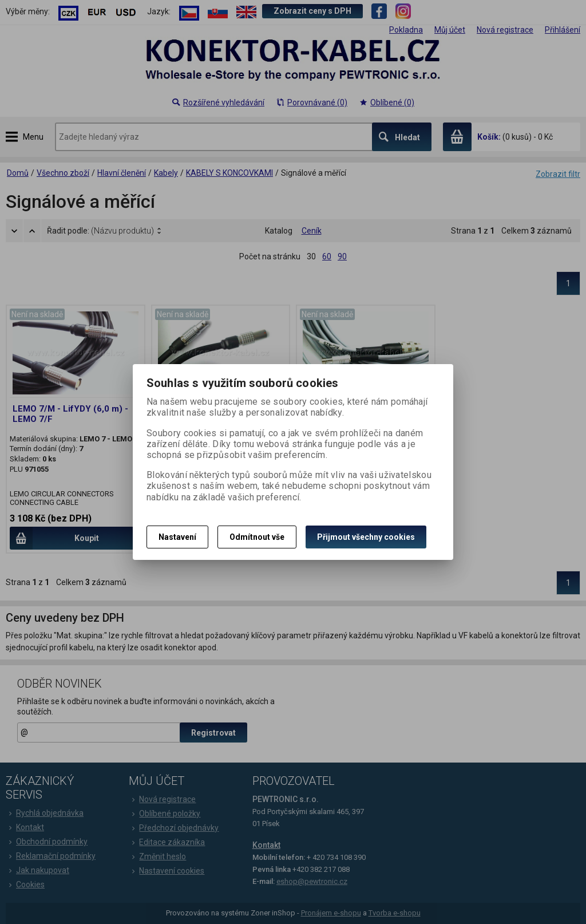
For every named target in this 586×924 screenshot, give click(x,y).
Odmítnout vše (257, 537)
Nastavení (177, 537)
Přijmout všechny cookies (366, 537)
